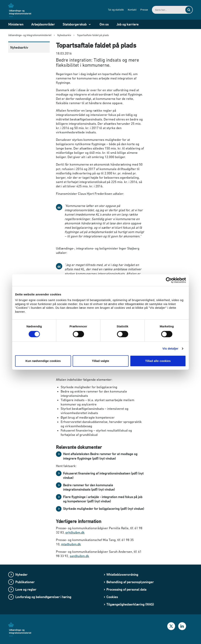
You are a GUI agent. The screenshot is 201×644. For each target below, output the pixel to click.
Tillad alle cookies (158, 361)
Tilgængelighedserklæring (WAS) (130, 604)
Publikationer (25, 582)
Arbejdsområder (43, 24)
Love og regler (26, 589)
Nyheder (21, 575)
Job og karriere (127, 24)
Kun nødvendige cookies (43, 361)
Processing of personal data (126, 589)
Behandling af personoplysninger (130, 582)
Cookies (112, 597)
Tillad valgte (100, 361)
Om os (104, 24)
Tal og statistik (116, 10)
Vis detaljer (170, 348)
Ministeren (16, 24)
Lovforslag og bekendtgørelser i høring (43, 597)
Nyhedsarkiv (19, 47)
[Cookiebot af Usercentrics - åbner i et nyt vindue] (169, 280)
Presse (144, 10)
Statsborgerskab (75, 24)
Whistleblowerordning (122, 575)
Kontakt (132, 10)
